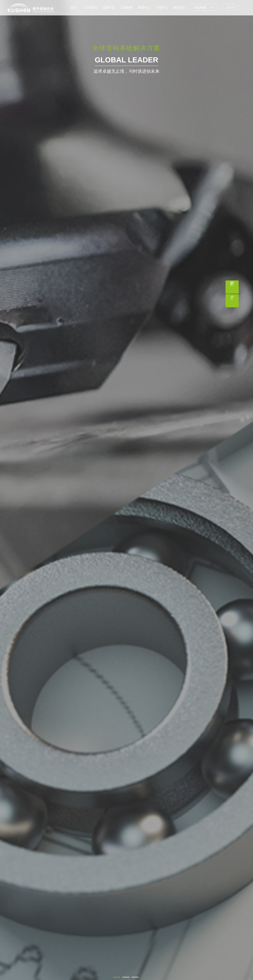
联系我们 (180, 8)
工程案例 (126, 8)
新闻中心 (144, 8)
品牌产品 (109, 8)
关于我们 (91, 8)
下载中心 (162, 8)
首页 (73, 8)
